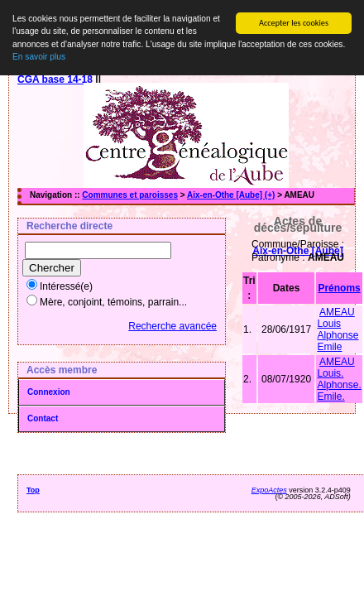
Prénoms (339, 288)
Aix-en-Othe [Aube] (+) (231, 195)
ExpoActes (269, 490)
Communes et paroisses (130, 195)
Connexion (49, 392)
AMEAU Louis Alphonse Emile (338, 329)
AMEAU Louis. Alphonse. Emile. (339, 379)
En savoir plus (39, 57)
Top (33, 490)
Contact (43, 418)
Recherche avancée (172, 326)
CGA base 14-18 (55, 79)
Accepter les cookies (294, 23)
